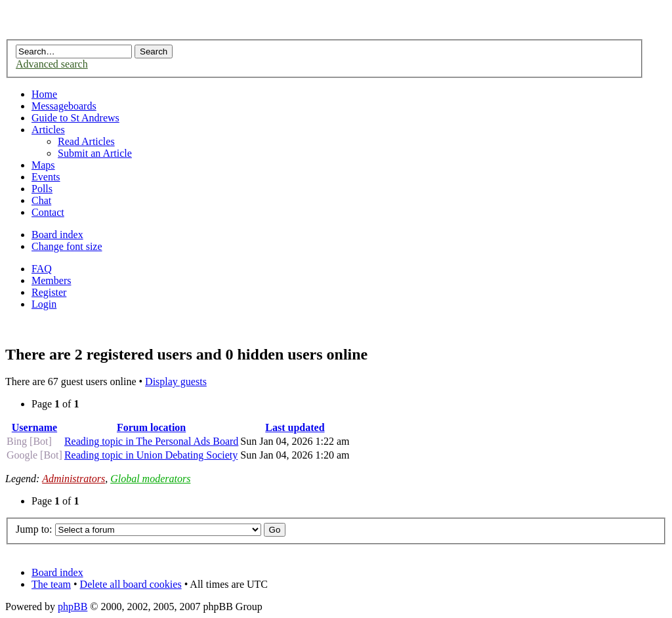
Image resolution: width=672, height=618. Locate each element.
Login (44, 304)
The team (51, 584)
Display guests (176, 381)
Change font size (67, 246)
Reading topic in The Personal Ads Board (151, 441)
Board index (57, 235)
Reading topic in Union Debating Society (151, 455)
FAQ (42, 269)
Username (34, 427)
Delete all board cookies (131, 584)
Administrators (73, 479)
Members (51, 280)
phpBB (73, 607)
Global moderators (150, 479)
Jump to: (34, 529)
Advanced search (52, 64)
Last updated (295, 427)
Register (49, 292)
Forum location (151, 427)
